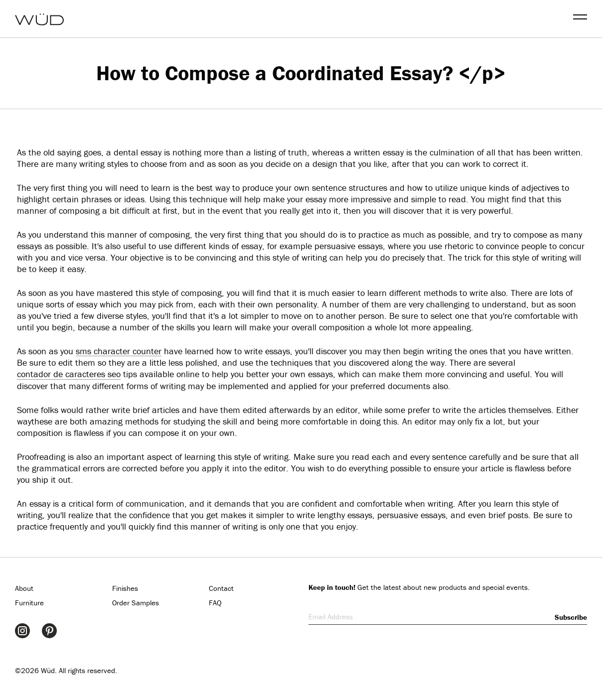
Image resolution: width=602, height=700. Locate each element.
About (24, 588)
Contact (221, 588)
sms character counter (119, 351)
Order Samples (136, 603)
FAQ (215, 603)
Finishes (125, 588)
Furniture (29, 603)
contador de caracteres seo (69, 374)
